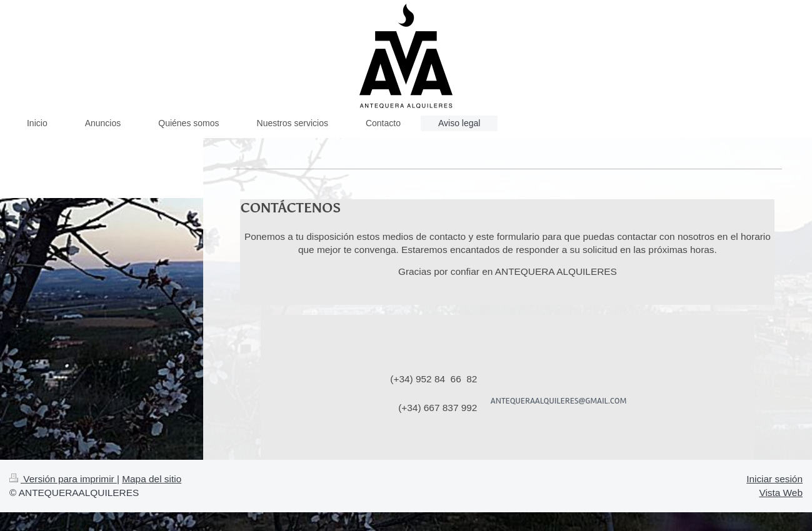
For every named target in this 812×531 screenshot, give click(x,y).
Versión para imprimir (63, 479)
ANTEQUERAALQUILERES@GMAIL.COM (559, 401)
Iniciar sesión (774, 479)
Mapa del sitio (152, 479)
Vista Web (781, 493)
